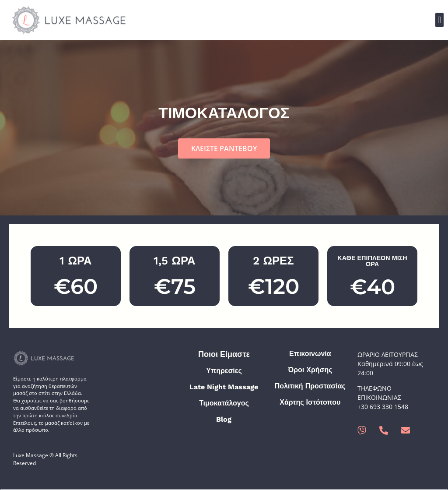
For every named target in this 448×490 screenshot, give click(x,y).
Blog (224, 419)
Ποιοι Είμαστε (224, 354)
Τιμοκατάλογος (224, 403)
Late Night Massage (224, 387)
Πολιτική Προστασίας (310, 386)
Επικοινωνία (310, 354)
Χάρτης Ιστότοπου (310, 402)
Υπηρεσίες (224, 371)
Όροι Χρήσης (310, 370)
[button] (439, 20)
